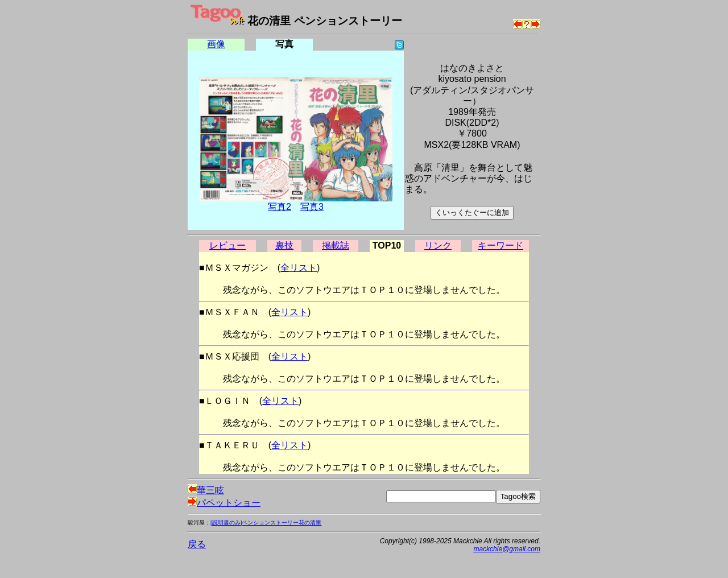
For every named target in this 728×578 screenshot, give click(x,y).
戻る (197, 544)
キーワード (500, 245)
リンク (438, 245)
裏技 (284, 245)
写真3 (312, 207)
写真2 (280, 207)
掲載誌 (336, 245)
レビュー (227, 245)
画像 (216, 44)
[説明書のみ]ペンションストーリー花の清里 (266, 523)
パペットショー (224, 503)
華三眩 (206, 490)
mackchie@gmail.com (507, 549)
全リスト (299, 268)
